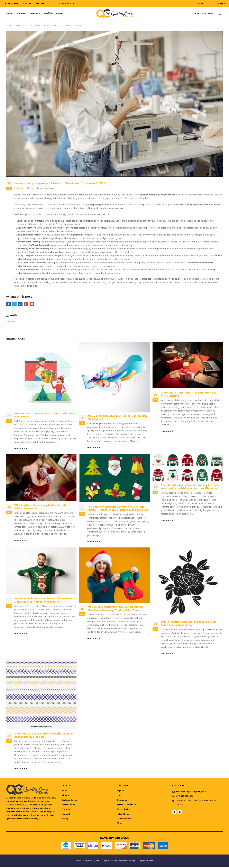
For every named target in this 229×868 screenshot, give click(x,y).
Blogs (33, 188)
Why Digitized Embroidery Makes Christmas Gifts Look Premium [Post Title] (43, 507)
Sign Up (121, 791)
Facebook (8, 304)
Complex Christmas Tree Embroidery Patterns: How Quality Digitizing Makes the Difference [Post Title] (190, 487)
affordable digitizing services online (75, 198)
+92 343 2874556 (185, 796)
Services (33, 14)
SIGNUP (222, 3)
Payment (66, 814)
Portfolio (48, 14)
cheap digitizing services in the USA (161, 195)
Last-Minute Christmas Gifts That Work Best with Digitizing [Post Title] (189, 394)
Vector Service (68, 805)
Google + (26, 304)
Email (32, 304)
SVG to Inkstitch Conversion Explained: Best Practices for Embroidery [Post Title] (188, 624)
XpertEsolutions (147, 861)
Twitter (14, 304)
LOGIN (199, 3)
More (211, 14)
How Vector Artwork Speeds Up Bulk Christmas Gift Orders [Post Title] (44, 415)
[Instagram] (180, 812)
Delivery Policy (124, 819)
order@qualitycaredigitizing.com (24, 3)
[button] (220, 14)
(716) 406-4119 (67, 3)
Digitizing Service (70, 800)
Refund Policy (123, 814)
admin (22, 188)
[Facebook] (174, 812)
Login (120, 795)
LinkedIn (20, 304)
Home (9, 14)
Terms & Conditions (126, 805)
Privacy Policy (123, 809)
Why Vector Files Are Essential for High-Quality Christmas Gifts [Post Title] (117, 418)
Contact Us (201, 14)
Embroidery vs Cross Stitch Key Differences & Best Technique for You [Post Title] (44, 735)
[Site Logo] (114, 14)
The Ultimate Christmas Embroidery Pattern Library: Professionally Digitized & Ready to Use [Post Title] (118, 508)
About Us (21, 14)
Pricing (60, 14)
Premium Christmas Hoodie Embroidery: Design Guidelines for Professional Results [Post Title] (45, 600)
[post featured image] (41, 375)
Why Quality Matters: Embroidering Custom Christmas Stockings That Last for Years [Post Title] (115, 609)
